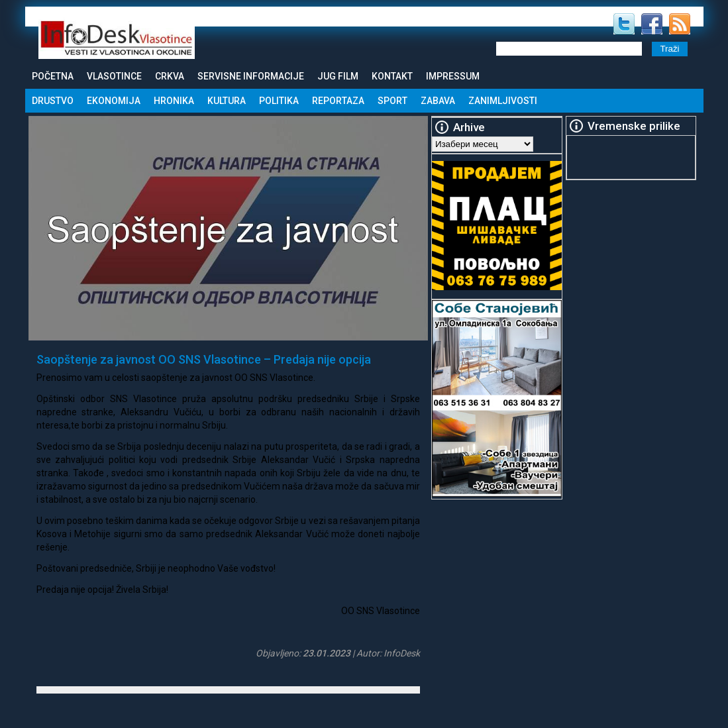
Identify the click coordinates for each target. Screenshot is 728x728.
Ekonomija (114, 101)
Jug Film (338, 76)
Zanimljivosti (503, 101)
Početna (53, 76)
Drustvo (53, 101)
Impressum (453, 76)
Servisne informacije (251, 76)
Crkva (170, 76)
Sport (392, 101)
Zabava (438, 101)
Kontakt (392, 76)
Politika (279, 101)
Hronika (174, 101)
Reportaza (338, 101)
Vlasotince (114, 76)
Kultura (227, 101)
